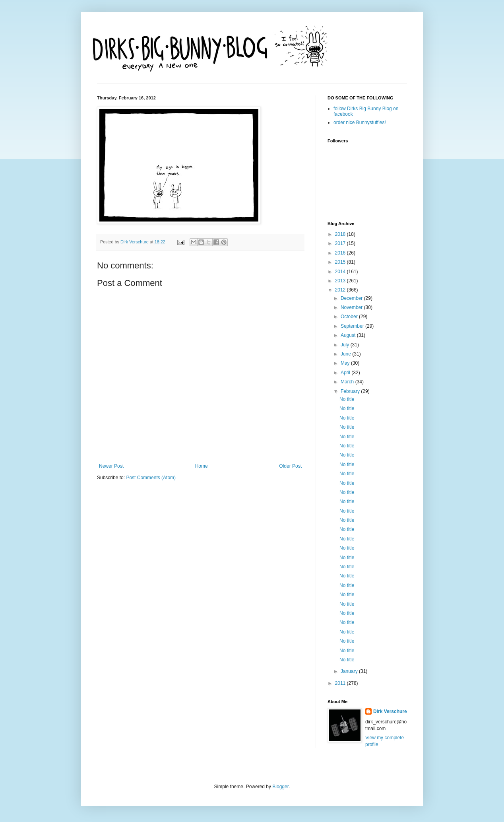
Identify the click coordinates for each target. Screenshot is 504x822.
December (352, 298)
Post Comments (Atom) (151, 478)
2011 (341, 683)
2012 (341, 290)
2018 (341, 234)
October (350, 317)
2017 (341, 243)
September (353, 326)
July (346, 345)
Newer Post (111, 466)
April (346, 373)
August (349, 335)
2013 (341, 281)
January (350, 671)
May (346, 363)
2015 (341, 262)
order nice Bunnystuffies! (360, 122)
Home (202, 466)
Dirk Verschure (135, 242)
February (351, 391)
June (346, 354)
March (348, 382)
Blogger (280, 787)
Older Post (290, 466)
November (352, 307)
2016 (341, 253)
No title (347, 399)
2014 (341, 272)
